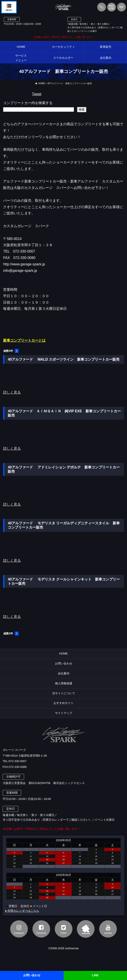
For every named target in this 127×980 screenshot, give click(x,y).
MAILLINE (111, 7)
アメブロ (86, 929)
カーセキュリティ (63, 47)
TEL (102, 7)
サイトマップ (64, 713)
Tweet (37, 94)
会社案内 (64, 673)
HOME (21, 47)
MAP (121, 7)
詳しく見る (12, 392)
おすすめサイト (64, 703)
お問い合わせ (64, 663)
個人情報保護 (64, 683)
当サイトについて (64, 693)
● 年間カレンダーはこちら (22, 911)
